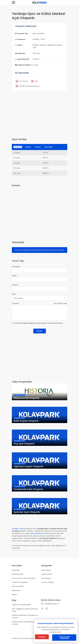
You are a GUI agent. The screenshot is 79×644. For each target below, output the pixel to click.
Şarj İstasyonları (18, 574)
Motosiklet (49, 147)
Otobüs (38, 147)
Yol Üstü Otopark (48, 582)
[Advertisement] (40, 116)
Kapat (42, 637)
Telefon (15, 285)
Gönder (40, 331)
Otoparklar (16, 570)
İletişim (15, 594)
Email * (15, 276)
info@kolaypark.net (52, 604)
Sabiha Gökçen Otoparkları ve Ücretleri (23, 623)
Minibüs (28, 147)
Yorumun (15, 303)
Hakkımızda (16, 590)
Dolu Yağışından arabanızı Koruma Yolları (25, 610)
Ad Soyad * (16, 267)
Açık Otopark (46, 570)
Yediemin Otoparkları (20, 582)
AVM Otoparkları (18, 586)
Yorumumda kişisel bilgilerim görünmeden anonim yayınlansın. (38, 323)
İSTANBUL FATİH (17, 529)
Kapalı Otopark (47, 574)
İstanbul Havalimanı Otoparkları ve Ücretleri (25, 616)
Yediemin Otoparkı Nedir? (21, 605)
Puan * (14, 294)
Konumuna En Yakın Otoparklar (24, 578)
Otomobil (18, 147)
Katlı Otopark (46, 578)
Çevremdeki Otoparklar (64, 638)
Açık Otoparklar (36, 533)
